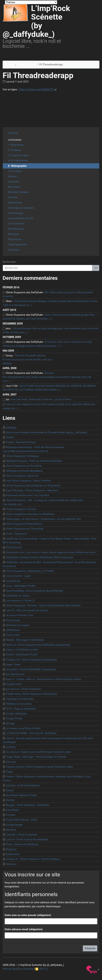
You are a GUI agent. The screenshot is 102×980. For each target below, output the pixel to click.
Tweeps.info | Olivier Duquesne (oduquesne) (31, 660)
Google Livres (14, 684)
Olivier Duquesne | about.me (22, 476)
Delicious (11, 864)
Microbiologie (16, 229)
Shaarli (10, 437)
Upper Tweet (13, 665)
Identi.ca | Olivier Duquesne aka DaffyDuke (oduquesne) (38, 645)
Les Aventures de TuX (21, 218)
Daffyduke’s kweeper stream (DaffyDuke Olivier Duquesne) (40, 557)
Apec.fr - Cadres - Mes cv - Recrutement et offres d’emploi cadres (44, 679)
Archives (13, 133)
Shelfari (10, 800)
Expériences (15, 203)
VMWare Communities (19, 704)
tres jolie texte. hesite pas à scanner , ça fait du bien (41, 399)
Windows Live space (18, 625)
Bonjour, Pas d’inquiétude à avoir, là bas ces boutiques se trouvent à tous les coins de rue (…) (47, 377)
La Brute (11, 747)
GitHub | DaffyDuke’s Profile (22, 655)
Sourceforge (13, 620)
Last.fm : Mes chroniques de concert (27, 610)
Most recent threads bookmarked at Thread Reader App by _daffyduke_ (47, 432)
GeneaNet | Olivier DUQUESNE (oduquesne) (31, 669)
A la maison (15, 171)
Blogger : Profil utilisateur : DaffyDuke (28, 805)
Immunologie (16, 213)
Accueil (10, 64)
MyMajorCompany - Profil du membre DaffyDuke (34, 461)
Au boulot (14, 182)
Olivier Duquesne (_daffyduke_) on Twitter (30, 571)
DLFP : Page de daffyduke (21, 709)
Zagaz (10, 772)
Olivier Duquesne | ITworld (21, 509)
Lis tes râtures (16, 224)
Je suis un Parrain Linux (20, 615)
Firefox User (13, 635)
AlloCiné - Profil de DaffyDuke (23, 785)
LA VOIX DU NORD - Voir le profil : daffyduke (31, 733)
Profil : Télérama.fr (17, 534)
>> (96, 268)
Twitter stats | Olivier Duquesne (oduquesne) (32, 694)
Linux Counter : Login (18, 576)
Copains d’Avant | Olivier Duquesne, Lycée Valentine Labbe (39, 767)
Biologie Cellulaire (18, 192)
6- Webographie (27, 64)
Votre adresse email (24, 929)
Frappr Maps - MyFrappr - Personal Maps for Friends (36, 757)
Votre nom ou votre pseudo (28, 915)
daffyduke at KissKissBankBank (24, 471)
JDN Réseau (13, 630)
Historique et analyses (21, 208)
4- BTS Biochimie (18, 161)
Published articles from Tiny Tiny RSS (28, 495)
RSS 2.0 (42, 969)
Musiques (14, 234)
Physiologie (15, 239)
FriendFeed (12, 810)
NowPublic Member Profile (21, 795)
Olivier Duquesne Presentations (24, 524)
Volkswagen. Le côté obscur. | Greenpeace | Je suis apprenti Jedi (43, 519)
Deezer (10, 790)
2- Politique (15, 150)
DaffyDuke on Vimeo (18, 596)
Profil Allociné (14, 547)
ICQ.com (11, 762)
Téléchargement (17, 245)
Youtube (11, 815)
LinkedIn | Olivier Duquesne (22, 835)
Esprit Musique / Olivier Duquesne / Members (32, 490)
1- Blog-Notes (16, 145)
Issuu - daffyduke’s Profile (21, 586)
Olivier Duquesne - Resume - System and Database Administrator (43, 605)
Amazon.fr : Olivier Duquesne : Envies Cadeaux (33, 859)
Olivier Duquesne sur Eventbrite (24, 466)
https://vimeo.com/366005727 (37, 89)
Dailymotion (13, 854)
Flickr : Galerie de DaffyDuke (22, 844)
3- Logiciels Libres (18, 155)
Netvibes (11, 830)
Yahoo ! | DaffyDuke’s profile (22, 650)
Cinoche (13, 197)
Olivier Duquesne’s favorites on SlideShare (30, 514)
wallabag (11, 428)
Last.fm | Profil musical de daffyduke (27, 839)
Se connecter (26, 969)
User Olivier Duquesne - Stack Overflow (28, 481)
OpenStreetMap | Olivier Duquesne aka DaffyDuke (35, 591)
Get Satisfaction (15, 674)
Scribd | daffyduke (16, 714)
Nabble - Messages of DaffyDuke (25, 640)
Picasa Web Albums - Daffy (22, 820)
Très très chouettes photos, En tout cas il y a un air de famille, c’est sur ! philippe (28, 359)
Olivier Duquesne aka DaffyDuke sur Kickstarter (33, 486)
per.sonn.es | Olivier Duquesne (23, 689)
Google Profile (14, 719)
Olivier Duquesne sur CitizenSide (25, 529)
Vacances (14, 250)
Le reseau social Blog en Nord (23, 728)
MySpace (11, 849)
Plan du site (9, 969)
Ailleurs (12, 176)
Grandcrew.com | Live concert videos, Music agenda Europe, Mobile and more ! (51, 552)
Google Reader (14, 825)
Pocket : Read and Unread (21, 442)
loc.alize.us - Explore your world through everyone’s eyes (38, 752)
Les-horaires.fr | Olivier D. (20, 601)
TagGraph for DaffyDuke (20, 699)
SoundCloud (13, 581)
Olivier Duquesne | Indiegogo (22, 456)
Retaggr (10, 723)
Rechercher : (10, 262)
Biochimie (14, 187)
